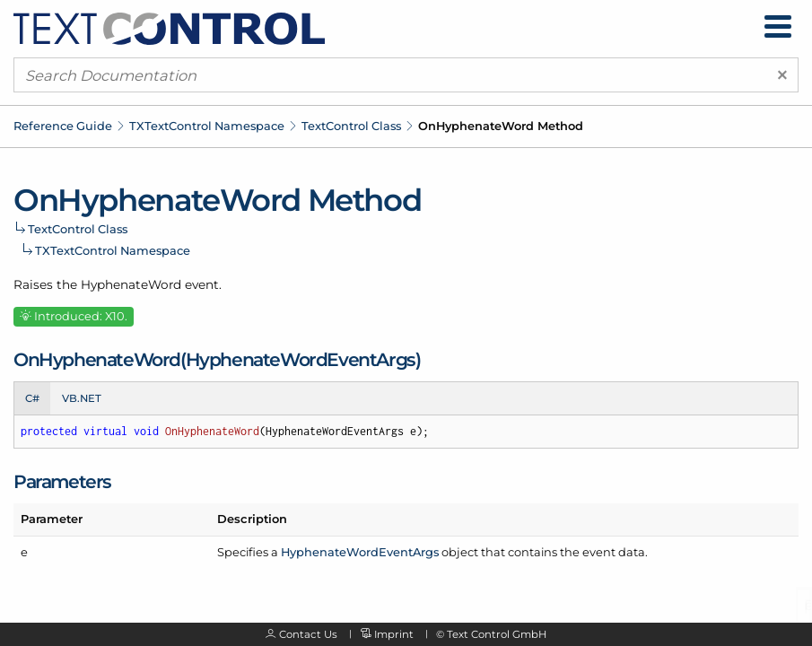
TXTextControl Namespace (207, 126)
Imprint (394, 634)
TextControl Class (351, 126)
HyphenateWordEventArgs (360, 552)
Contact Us (308, 634)
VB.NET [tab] (82, 398)
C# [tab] (32, 398)
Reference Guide (63, 126)
